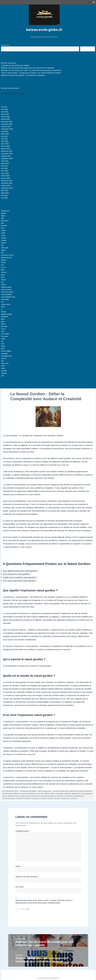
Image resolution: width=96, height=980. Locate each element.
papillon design (7, 314)
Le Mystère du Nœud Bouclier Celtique (15, 65)
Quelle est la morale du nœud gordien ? (20, 577)
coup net (40, 794)
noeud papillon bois (8, 297)
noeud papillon (6, 294)
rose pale (4, 336)
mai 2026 (4, 109)
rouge (3, 339)
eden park (5, 248)
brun (3, 228)
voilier (3, 368)
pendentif (4, 317)
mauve (3, 280)
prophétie (52, 796)
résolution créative (23, 798)
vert (2, 361)
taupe (3, 346)
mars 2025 (5, 144)
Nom (18, 866)
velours (4, 358)
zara (3, 376)
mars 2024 (5, 173)
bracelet (4, 226)
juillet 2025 (5, 134)
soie (3, 344)
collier (3, 233)
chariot (24, 794)
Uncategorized (6, 356)
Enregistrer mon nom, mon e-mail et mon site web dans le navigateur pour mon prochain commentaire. (44, 902)
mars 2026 (5, 114)
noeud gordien (87, 794)
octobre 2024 (6, 156)
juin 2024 (4, 166)
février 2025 (5, 146)
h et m (3, 267)
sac (2, 341)
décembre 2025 (7, 122)
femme (4, 260)
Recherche (88, 49)
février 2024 (5, 176)
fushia (3, 262)
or (2, 309)
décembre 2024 (7, 151)
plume (3, 324)
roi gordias (35, 798)
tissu (3, 349)
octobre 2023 (6, 186)
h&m (3, 270)
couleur (4, 238)
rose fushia (5, 334)
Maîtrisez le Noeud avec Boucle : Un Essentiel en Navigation (23, 75)
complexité (31, 794)
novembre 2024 (7, 154)
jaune (3, 275)
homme (4, 272)
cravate (4, 240)
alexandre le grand (77, 791)
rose (3, 331)
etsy (3, 253)
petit (3, 322)
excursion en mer (7, 255)
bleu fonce (5, 221)
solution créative (47, 798)
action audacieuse (61, 791)
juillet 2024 (5, 163)
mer (2, 282)
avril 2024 (5, 171)
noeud (3, 285)
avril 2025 (5, 141)
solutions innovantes (62, 798)
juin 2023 (4, 195)
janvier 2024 (5, 178)
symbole (74, 798)
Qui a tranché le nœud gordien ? (17, 574)
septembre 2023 (7, 188)
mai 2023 (4, 198)
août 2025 (5, 131)
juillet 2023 (5, 193)
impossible (59, 794)
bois (3, 223)
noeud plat (5, 299)
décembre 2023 (7, 181)
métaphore (76, 794)
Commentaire (23, 831)
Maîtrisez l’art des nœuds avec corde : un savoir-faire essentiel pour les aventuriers (31, 70)
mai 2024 (4, 168)
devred (4, 243)
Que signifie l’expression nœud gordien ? (21, 571)
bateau (4, 213)
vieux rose (5, 363)
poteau (29, 796)
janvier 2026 (5, 119)
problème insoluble (40, 796)
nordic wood (5, 304)
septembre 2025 (7, 129)
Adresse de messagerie (27, 877)
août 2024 (5, 161)
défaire (47, 794)
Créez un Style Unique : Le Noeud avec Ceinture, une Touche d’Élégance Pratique (31, 73)
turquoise (4, 354)
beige (3, 216)
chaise (3, 230)
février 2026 (5, 117)
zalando (4, 373)
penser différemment (10, 796)
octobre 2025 (6, 127)
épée (52, 794)
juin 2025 (4, 136)
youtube (4, 371)
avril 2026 (5, 112)
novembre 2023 (7, 183)
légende (67, 794)
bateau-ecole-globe (29, 791)
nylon (3, 307)
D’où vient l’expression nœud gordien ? (20, 581)
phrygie (22, 796)
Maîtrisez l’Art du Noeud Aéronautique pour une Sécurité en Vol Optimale (28, 68)
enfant (3, 250)
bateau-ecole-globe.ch (44, 30)
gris (2, 265)
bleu (3, 218)
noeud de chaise (7, 292)
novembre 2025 (7, 124)
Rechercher (5, 45)
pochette (4, 326)
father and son (6, 258)
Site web (19, 887)
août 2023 (5, 191)
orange (4, 312)
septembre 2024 (7, 159)
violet (3, 366)
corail (3, 235)
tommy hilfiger (6, 351)
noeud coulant (6, 287)
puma (3, 329)
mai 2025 (4, 139)
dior (2, 245)
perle (3, 319)
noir (2, 302)
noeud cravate (6, 290)
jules (3, 277)
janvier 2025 (5, 149)
